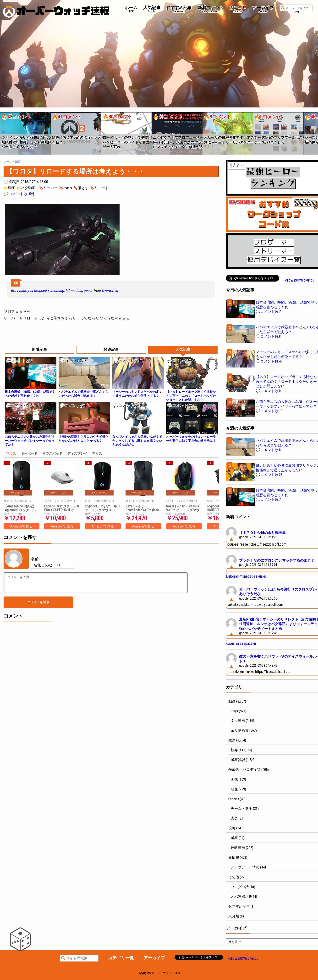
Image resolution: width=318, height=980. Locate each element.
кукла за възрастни (241, 643)
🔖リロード (99, 188)
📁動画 (9, 188)
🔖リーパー (48, 188)
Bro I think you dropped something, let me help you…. (52, 290)
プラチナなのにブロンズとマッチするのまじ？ (277, 560)
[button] (3, 132)
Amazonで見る (22, 526)
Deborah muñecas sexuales (246, 576)
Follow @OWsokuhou (299, 280)
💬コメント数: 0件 (19, 194)
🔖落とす (81, 188)
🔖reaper (66, 188)
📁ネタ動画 (26, 188)
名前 (35, 559)
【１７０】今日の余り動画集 (262, 533)
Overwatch (110, 290)
